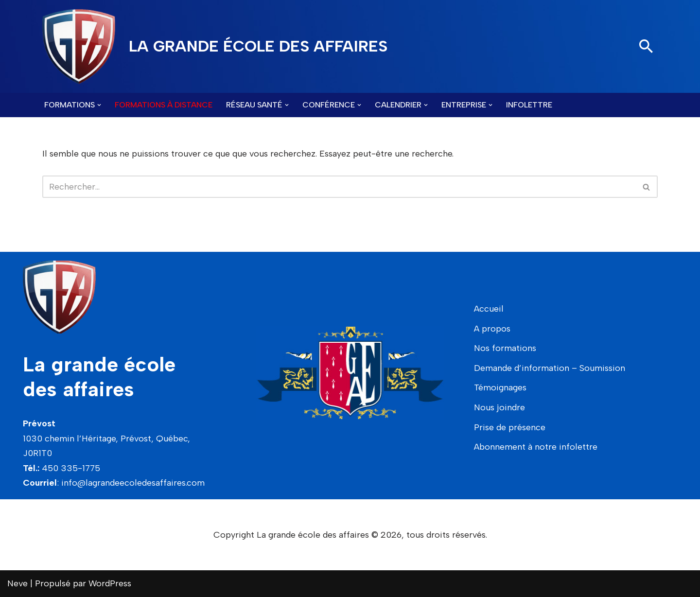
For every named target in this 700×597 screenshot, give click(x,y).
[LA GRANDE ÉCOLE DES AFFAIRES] (215, 46)
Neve (17, 583)
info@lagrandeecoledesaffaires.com (133, 483)
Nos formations (505, 348)
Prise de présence (510, 427)
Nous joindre (499, 407)
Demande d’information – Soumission (550, 368)
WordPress (110, 583)
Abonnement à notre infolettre (536, 447)
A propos (492, 329)
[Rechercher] (646, 46)
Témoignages (500, 387)
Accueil (489, 309)
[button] (99, 105)
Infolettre (529, 105)
